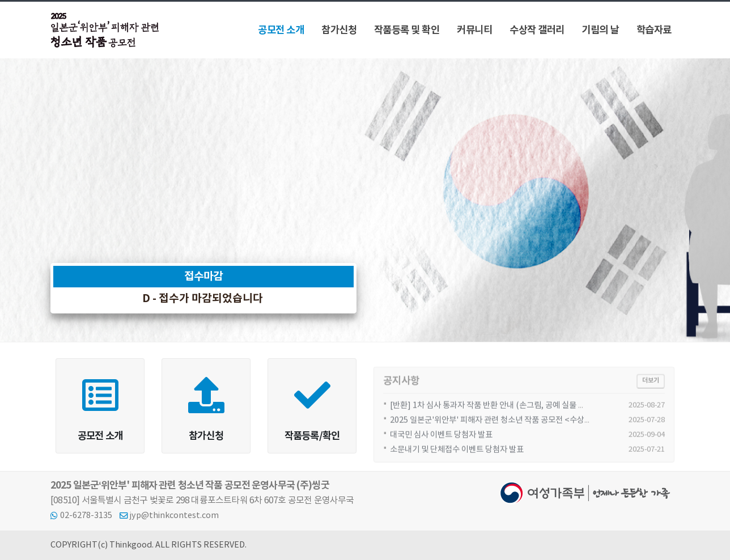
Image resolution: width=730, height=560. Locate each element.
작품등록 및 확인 (407, 30)
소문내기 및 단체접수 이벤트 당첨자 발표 (457, 457)
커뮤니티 (474, 30)
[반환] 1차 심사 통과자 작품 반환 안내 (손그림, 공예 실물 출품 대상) (501, 413)
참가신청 (339, 30)
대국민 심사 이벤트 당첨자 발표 (441, 442)
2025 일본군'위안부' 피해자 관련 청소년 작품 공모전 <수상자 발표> (502, 428)
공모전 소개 (281, 30)
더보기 (651, 388)
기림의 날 (600, 30)
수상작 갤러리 (537, 30)
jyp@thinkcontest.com (174, 516)
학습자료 (654, 30)
